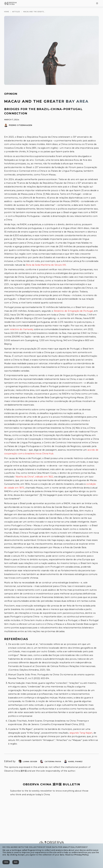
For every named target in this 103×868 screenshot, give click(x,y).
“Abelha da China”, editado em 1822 (34, 477)
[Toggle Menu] (97, 4)
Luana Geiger (30, 762)
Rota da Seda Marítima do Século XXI (46, 265)
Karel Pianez (75, 762)
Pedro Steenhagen (21, 125)
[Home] (7, 12)
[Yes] (6, 862)
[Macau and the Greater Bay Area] (34, 12)
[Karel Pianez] (66, 762)
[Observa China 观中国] (11, 4)
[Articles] (16, 12)
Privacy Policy (81, 855)
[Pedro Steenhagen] (6, 126)
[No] (16, 862)
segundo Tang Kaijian (81, 733)
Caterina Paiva (53, 762)
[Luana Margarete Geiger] (20, 762)
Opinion (11, 94)
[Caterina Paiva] (42, 762)
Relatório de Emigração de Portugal (73, 311)
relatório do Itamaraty (22, 329)
